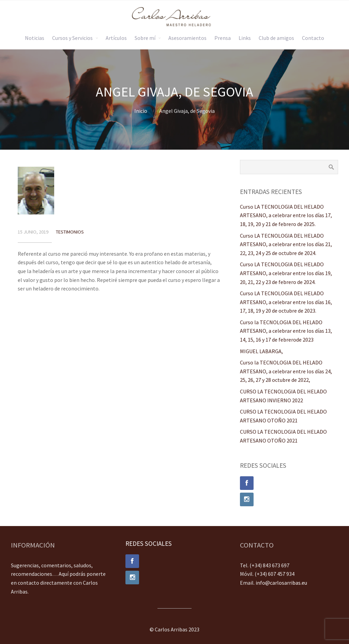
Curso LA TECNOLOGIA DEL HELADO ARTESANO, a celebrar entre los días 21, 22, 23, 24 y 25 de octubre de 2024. (286, 244)
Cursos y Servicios (72, 38)
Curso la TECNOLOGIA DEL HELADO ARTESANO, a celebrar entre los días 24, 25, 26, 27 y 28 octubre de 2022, (286, 371)
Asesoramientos (187, 38)
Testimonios (70, 232)
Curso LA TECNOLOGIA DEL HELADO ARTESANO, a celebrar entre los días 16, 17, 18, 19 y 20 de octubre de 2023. (286, 302)
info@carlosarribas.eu (281, 583)
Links (245, 38)
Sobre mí (145, 38)
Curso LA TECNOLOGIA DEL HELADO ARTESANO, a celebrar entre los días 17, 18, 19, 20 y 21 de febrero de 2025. (286, 215)
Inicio (141, 111)
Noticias (35, 38)
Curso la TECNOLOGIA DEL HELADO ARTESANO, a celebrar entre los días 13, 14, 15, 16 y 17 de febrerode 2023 (286, 331)
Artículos (116, 38)
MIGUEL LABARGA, (261, 351)
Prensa (223, 38)
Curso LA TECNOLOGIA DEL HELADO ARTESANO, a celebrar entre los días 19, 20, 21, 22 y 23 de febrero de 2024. (286, 273)
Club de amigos (276, 38)
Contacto (313, 38)
